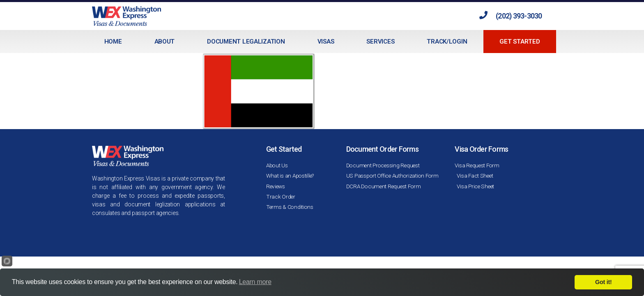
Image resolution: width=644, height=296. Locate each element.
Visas (326, 42)
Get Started (520, 42)
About (165, 42)
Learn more (255, 282)
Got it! (603, 282)
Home (113, 42)
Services (380, 42)
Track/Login (447, 42)
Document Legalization (246, 42)
